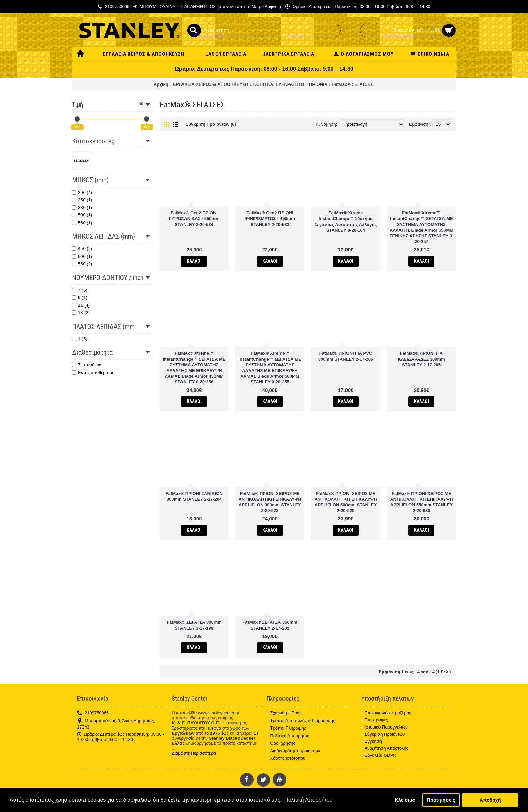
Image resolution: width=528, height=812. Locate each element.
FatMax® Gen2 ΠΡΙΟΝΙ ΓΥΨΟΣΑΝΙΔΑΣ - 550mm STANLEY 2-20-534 (194, 219)
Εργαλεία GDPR (379, 755)
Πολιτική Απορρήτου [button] (308, 800)
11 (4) (81, 305)
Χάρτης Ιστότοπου (286, 759)
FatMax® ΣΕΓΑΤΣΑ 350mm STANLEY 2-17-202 (270, 625)
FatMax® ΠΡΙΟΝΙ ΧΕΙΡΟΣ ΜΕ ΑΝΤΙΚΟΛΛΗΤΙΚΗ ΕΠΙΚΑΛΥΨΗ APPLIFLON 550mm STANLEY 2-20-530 (421, 502)
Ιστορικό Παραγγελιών (385, 727)
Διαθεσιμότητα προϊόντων (293, 751)
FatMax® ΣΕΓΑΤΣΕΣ (353, 84)
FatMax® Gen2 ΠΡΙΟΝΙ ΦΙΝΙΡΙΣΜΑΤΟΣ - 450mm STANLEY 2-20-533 (270, 219)
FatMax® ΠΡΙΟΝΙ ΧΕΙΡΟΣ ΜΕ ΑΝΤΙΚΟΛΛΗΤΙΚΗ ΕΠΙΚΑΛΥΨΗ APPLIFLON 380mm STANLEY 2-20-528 (270, 502)
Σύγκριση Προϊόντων (383, 734)
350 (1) (82, 200)
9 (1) (80, 297)
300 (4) (82, 192)
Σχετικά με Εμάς (284, 713)
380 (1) (82, 208)
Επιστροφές (375, 720)
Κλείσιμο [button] (405, 800)
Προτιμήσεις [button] (441, 800)
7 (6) (80, 290)
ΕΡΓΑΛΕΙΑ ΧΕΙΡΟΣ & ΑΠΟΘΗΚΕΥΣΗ (211, 84)
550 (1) (82, 223)
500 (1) (82, 215)
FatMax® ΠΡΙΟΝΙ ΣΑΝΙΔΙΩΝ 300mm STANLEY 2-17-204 (194, 496)
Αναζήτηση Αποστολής (385, 748)
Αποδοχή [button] (490, 800)
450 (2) (82, 249)
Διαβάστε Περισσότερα (194, 753)
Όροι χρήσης (281, 743)
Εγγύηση (372, 741)
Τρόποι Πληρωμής (287, 728)
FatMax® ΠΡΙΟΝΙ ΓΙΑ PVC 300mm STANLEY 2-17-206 (346, 356)
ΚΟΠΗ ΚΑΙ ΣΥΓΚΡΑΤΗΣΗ (279, 84)
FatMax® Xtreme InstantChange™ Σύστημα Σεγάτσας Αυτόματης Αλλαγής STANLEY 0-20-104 (346, 222)
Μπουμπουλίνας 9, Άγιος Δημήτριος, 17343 (116, 724)
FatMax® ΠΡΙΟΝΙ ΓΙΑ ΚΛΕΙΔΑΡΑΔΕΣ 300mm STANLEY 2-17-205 (421, 359)
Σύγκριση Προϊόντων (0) (211, 124)
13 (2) (81, 313)
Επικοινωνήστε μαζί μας (386, 713)
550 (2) (82, 264)
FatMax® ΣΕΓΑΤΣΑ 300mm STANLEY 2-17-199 (194, 625)
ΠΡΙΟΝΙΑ (318, 84)
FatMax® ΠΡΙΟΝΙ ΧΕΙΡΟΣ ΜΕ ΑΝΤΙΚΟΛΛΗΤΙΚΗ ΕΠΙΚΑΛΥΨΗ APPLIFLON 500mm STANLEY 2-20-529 (345, 502)
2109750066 (93, 713)
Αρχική (161, 84)
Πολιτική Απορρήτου (288, 736)
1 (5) (80, 339)
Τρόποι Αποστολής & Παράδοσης (301, 721)
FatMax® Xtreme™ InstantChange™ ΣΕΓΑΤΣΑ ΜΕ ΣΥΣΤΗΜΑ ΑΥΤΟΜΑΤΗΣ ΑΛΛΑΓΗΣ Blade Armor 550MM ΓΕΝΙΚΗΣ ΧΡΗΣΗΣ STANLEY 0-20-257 (422, 227)
